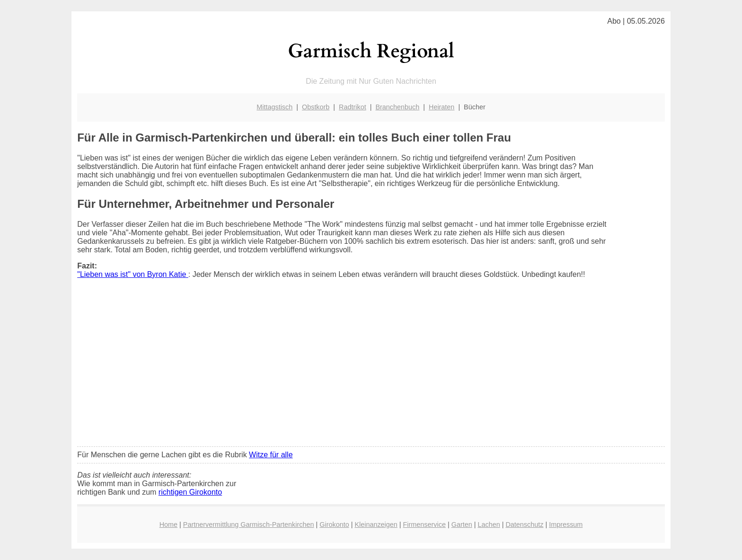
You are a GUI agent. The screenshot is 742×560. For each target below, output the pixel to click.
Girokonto (334, 524)
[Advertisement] (371, 369)
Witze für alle (271, 455)
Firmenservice (424, 524)
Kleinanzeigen (376, 524)
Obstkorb (316, 107)
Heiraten (442, 107)
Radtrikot (353, 107)
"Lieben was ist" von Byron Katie (133, 274)
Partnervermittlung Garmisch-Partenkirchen (249, 524)
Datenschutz (524, 524)
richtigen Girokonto (190, 492)
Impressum (566, 524)
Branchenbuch (397, 107)
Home (168, 524)
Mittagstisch (274, 107)
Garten (462, 524)
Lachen (489, 524)
